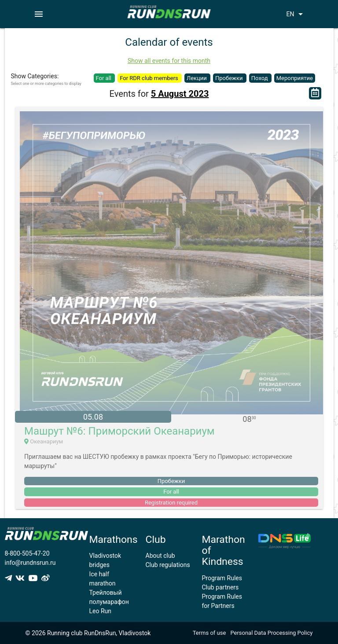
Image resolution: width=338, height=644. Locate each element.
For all (105, 78)
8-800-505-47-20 (27, 553)
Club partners (220, 587)
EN (296, 14)
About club (160, 556)
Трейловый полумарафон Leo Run (109, 602)
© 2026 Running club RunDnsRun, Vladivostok (88, 633)
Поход (260, 78)
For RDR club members (150, 78)
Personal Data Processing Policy (271, 633)
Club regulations (168, 565)
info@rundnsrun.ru (30, 563)
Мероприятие (295, 78)
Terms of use (209, 633)
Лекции (197, 78)
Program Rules (222, 578)
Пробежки (230, 78)
